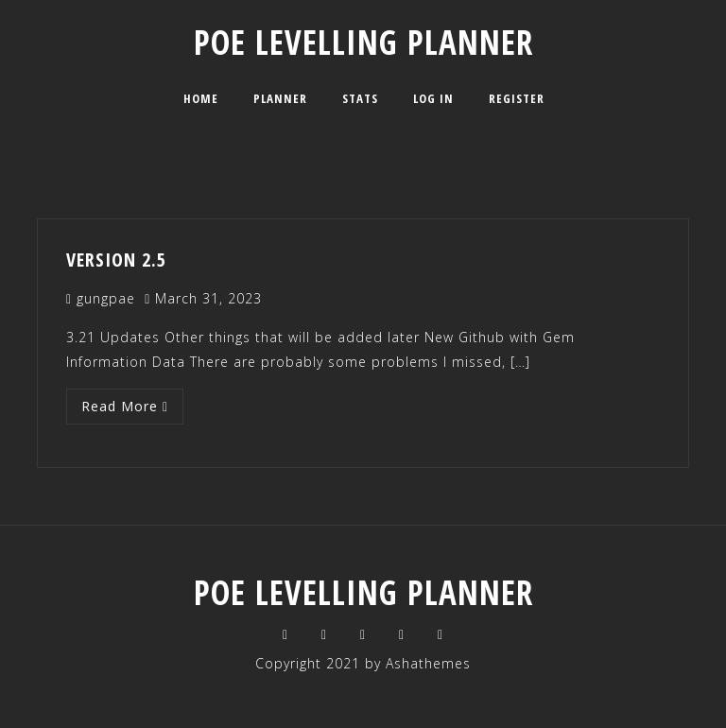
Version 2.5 (116, 260)
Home (201, 98)
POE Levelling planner (363, 42)
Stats (360, 98)
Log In (433, 98)
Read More (125, 406)
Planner (280, 98)
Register (517, 98)
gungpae (106, 298)
